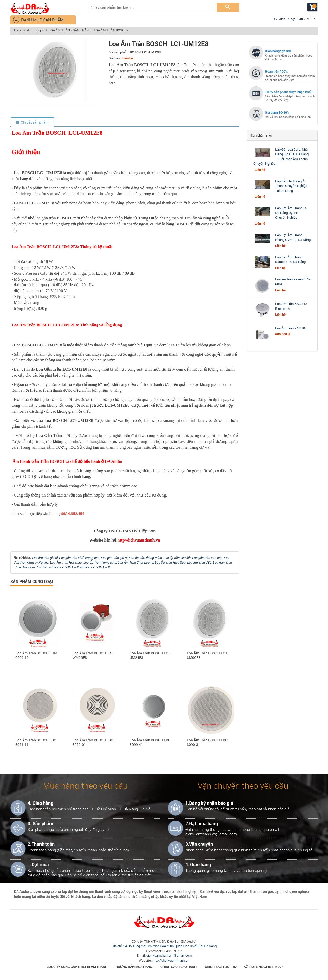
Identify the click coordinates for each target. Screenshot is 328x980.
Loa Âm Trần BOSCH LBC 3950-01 (93, 742)
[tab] (32, 122)
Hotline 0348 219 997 (264, 967)
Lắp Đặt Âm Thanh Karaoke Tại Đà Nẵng (290, 260)
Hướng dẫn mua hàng (134, 967)
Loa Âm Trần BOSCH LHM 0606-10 (36, 655)
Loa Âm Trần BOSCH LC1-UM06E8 (208, 655)
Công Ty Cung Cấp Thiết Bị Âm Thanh (77, 967)
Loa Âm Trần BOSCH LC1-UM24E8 (150, 655)
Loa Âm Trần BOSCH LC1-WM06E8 (93, 655)
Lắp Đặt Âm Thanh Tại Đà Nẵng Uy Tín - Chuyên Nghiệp (291, 213)
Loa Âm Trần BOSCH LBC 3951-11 (36, 742)
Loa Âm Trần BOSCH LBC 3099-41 (150, 742)
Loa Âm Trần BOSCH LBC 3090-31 (207, 742)
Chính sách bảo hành (178, 967)
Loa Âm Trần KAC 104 (291, 328)
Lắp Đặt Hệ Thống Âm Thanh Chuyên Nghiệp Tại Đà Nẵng (291, 186)
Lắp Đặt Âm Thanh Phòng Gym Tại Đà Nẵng (293, 237)
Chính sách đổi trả (221, 967)
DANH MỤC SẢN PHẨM (38, 20)
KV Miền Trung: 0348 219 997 (292, 19)
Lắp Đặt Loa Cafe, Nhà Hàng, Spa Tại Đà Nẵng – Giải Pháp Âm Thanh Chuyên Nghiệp (281, 157)
